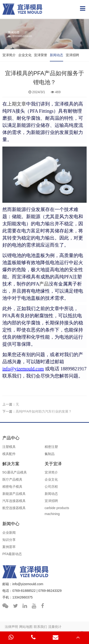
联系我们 (40, 627)
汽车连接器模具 (14, 501)
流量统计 (55, 627)
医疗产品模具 (12, 479)
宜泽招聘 (72, 55)
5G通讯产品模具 (15, 472)
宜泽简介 (9, 55)
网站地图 (26, 627)
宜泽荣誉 (41, 55)
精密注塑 (51, 447)
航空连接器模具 (14, 508)
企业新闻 (9, 533)
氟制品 (50, 454)
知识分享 (9, 540)
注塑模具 (9, 447)
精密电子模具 (12, 487)
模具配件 (9, 454)
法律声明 (11, 627)
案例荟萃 (9, 547)
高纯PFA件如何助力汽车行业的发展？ (44, 411)
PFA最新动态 (12, 554)
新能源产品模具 (14, 494)
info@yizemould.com (28, 584)
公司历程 (51, 487)
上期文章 (17, 104)
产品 (40, 284)
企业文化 (25, 55)
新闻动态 (56, 55)
